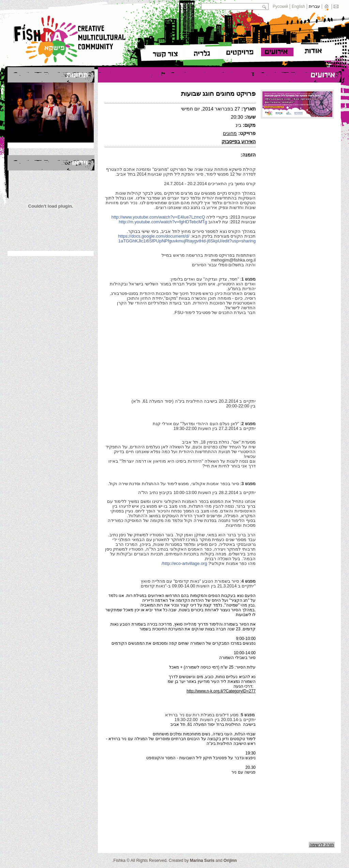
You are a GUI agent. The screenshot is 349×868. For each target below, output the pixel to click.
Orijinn (230, 860)
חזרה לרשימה (322, 845)
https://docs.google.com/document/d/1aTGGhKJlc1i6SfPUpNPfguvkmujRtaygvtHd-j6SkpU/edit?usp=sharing (187, 238)
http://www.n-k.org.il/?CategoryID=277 (221, 691)
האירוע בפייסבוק (239, 141)
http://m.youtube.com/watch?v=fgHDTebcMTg (163, 222)
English (298, 6)
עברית (314, 6)
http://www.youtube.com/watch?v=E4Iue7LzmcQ (158, 217)
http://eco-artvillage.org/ (184, 563)
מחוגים (230, 133)
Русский (280, 6)
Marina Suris (202, 860)
